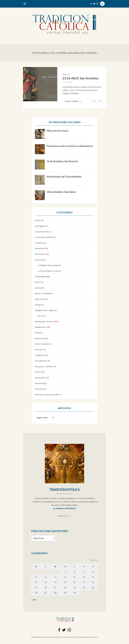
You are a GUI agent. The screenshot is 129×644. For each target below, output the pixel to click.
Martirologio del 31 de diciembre (64, 177)
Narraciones (40, 338)
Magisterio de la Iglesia (45, 310)
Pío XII (40, 316)
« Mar (34, 600)
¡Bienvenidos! (63, 516)
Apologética (40, 226)
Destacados (40, 249)
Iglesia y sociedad (42, 293)
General (38, 288)
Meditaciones (41, 327)
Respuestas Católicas (44, 366)
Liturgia (38, 305)
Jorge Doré (40, 299)
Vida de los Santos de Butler (47, 395)
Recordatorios (41, 361)
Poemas (38, 350)
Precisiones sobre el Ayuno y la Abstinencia (70, 146)
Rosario (38, 372)
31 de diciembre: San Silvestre (62, 161)
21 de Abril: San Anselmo (81, 78)
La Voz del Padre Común (48, 271)
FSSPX (38, 282)
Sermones (39, 389)
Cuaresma (39, 243)
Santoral (66, 74)
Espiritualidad (40, 277)
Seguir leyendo (72, 101)
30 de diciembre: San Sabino (61, 192)
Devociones (40, 254)
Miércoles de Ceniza (58, 131)
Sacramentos (41, 378)
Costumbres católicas (44, 237)
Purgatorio (39, 355)
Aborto (38, 220)
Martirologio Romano (44, 321)
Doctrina (39, 260)
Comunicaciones (42, 232)
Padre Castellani (42, 344)
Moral (37, 333)
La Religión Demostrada (48, 265)
